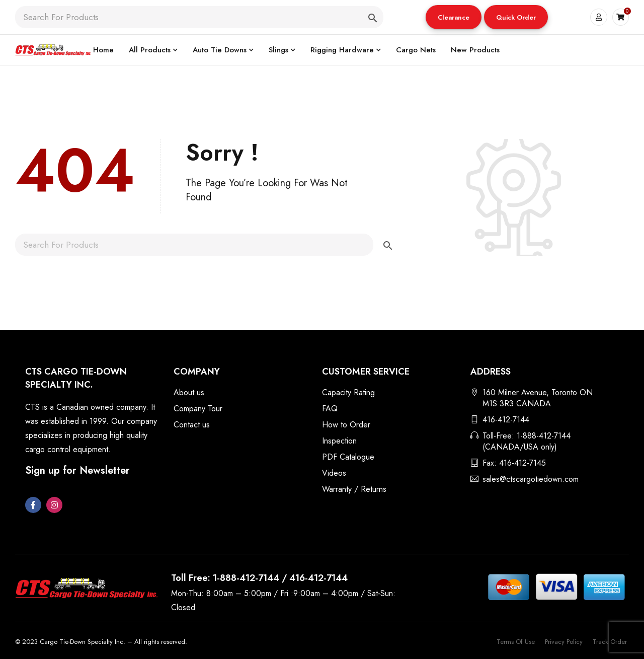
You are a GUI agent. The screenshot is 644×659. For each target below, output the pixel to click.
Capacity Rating (348, 392)
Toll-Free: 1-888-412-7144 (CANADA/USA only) (527, 441)
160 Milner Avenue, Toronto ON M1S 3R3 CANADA (538, 398)
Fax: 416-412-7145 (514, 463)
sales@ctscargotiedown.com (531, 479)
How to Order (346, 425)
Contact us (192, 425)
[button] (454, 17)
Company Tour (198, 409)
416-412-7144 (506, 420)
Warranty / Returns (354, 489)
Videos (334, 473)
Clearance (454, 17)
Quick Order (516, 17)
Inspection (339, 441)
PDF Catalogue (348, 457)
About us (189, 392)
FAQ (330, 409)
